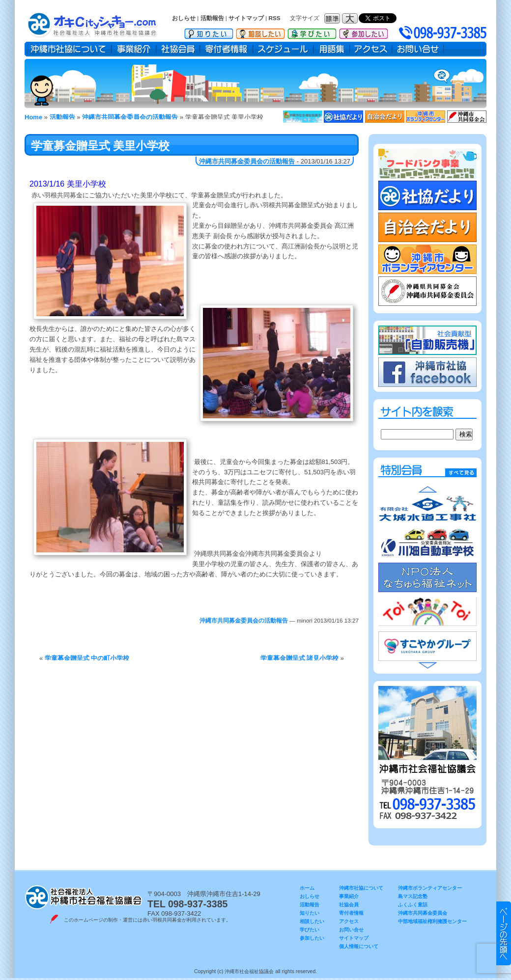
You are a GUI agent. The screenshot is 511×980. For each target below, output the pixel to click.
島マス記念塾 (413, 896)
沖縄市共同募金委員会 (423, 913)
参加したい (364, 32)
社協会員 (178, 49)
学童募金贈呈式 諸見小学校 (300, 658)
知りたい (209, 32)
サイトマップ (246, 18)
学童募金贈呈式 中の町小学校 (87, 658)
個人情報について (359, 946)
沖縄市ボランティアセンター (430, 888)
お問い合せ (418, 49)
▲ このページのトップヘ (504, 933)
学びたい (312, 32)
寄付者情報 (227, 49)
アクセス (371, 49)
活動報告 (212, 18)
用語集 (332, 49)
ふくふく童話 (413, 905)
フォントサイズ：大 (351, 18)
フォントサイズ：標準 (333, 18)
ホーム (307, 888)
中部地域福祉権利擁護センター (432, 921)
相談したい (260, 32)
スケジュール (283, 49)
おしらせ (184, 18)
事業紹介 (134, 49)
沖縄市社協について (68, 49)
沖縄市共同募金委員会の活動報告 (247, 161)
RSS (275, 18)
